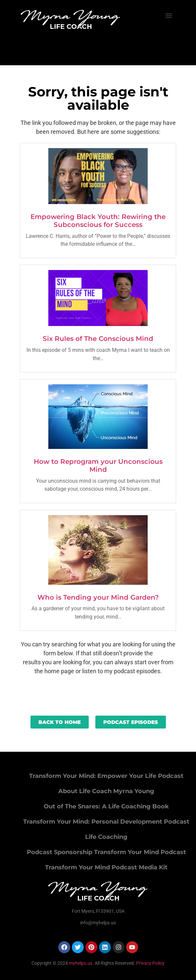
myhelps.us (80, 963)
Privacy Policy (150, 963)
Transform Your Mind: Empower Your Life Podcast (106, 776)
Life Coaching (106, 837)
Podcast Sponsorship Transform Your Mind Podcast (106, 852)
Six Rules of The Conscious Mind (98, 339)
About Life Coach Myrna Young (106, 791)
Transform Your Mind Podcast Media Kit (106, 867)
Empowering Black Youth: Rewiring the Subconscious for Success (98, 221)
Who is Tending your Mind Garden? (98, 597)
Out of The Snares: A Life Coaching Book (106, 806)
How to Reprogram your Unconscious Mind (98, 465)
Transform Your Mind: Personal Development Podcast (106, 822)
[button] (169, 15)
